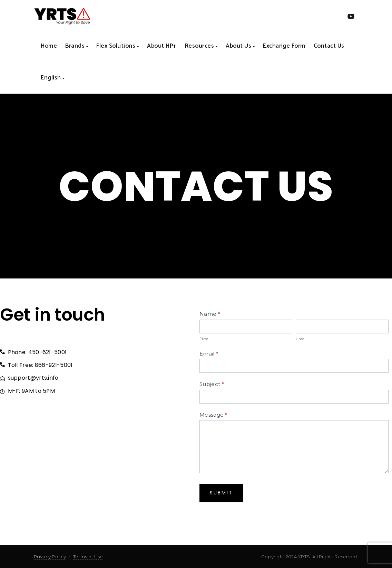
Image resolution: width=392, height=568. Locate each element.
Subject (212, 384)
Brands (77, 46)
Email (209, 354)
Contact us (329, 46)
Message (214, 415)
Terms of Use (88, 557)
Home (49, 46)
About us (240, 46)
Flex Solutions (117, 46)
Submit (221, 493)
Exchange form (284, 46)
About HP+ (162, 46)
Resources (201, 46)
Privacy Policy (50, 557)
